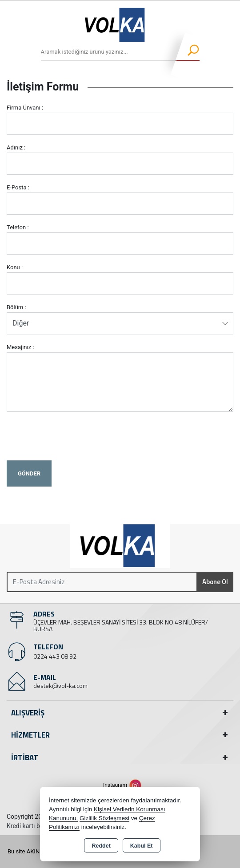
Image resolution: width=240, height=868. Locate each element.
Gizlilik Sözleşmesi (104, 818)
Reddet (101, 846)
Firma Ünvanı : (25, 108)
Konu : (15, 267)
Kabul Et (142, 846)
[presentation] (74, 436)
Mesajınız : (20, 347)
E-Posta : (18, 187)
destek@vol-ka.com (60, 685)
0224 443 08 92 (55, 656)
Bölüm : (16, 307)
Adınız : (16, 147)
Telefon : (18, 227)
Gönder (29, 473)
